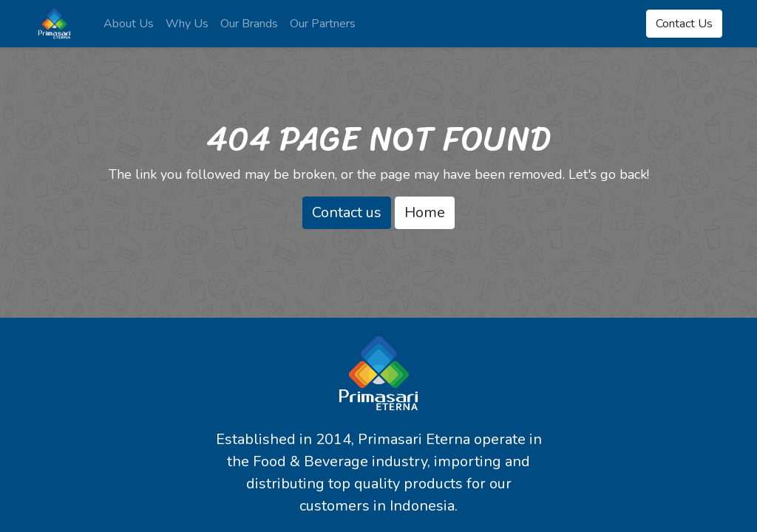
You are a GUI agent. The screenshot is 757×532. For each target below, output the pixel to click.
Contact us (347, 212)
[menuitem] (129, 24)
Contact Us (684, 24)
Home (425, 212)
